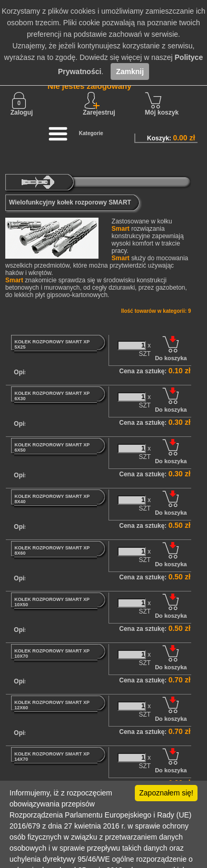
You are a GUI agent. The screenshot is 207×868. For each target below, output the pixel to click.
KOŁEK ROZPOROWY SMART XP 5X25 (52, 344)
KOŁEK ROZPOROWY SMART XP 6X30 (52, 396)
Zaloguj (22, 104)
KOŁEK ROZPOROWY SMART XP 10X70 (52, 653)
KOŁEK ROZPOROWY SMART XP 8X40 (52, 499)
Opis (21, 372)
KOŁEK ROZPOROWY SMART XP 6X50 (52, 447)
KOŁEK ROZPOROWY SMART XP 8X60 (52, 550)
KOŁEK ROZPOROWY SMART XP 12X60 (52, 705)
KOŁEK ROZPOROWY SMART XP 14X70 (52, 757)
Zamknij (130, 72)
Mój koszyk (162, 104)
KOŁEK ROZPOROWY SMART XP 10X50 (52, 602)
